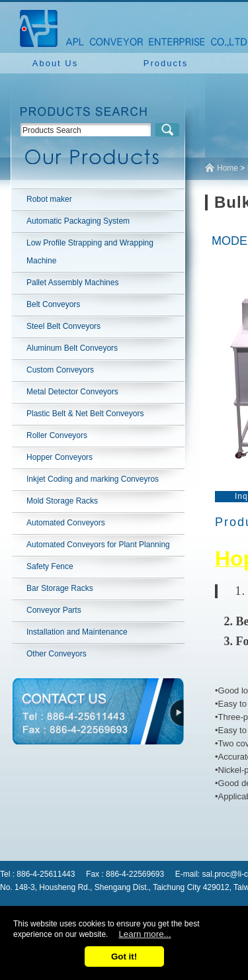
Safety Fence (50, 566)
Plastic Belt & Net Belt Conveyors (85, 414)
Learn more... (145, 934)
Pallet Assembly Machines (72, 283)
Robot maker (49, 199)
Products (166, 63)
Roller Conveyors (57, 435)
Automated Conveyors (66, 523)
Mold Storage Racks (62, 501)
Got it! (124, 957)
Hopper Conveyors (60, 457)
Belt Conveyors (53, 304)
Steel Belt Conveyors (63, 326)
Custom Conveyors (60, 370)
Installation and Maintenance (77, 632)
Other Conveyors (57, 654)
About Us (55, 63)
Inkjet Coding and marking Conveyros (93, 479)
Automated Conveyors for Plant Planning (98, 545)
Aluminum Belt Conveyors (72, 348)
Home (227, 168)
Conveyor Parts (54, 610)
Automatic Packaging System (78, 221)
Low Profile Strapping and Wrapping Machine (90, 252)
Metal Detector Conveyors (72, 392)
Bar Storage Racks (60, 588)
